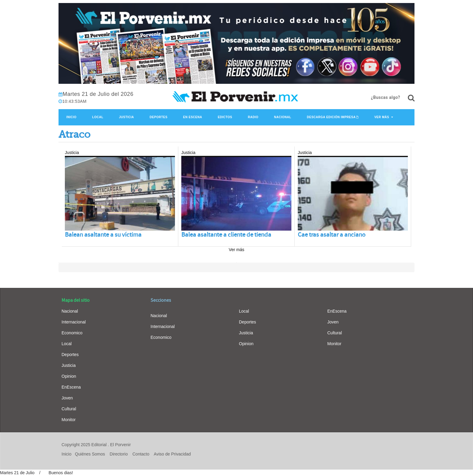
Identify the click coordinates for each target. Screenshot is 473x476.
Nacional (283, 117)
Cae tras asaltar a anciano (332, 235)
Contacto (141, 454)
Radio (253, 117)
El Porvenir (120, 445)
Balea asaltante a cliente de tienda (226, 235)
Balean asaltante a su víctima (103, 235)
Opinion (69, 376)
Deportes (159, 117)
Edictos (225, 117)
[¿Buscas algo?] (411, 98)
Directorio (119, 454)
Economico (72, 333)
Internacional (74, 322)
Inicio (71, 117)
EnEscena (71, 387)
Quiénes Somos (90, 454)
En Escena (193, 117)
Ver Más (382, 117)
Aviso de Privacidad (172, 454)
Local (98, 117)
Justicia (127, 117)
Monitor (69, 420)
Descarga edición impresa (331, 117)
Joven (67, 398)
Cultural (69, 409)
